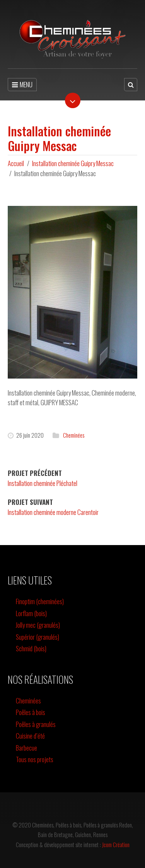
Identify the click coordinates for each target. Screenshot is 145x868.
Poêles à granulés (36, 724)
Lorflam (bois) (31, 613)
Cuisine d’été (30, 736)
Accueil (16, 163)
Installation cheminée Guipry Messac (73, 163)
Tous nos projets (35, 759)
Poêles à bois (31, 712)
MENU (22, 84)
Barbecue (26, 748)
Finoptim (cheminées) (40, 601)
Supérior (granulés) (38, 637)
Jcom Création (116, 844)
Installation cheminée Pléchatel (43, 483)
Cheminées (74, 435)
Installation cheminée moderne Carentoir (53, 512)
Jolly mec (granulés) (38, 625)
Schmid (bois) (31, 648)
